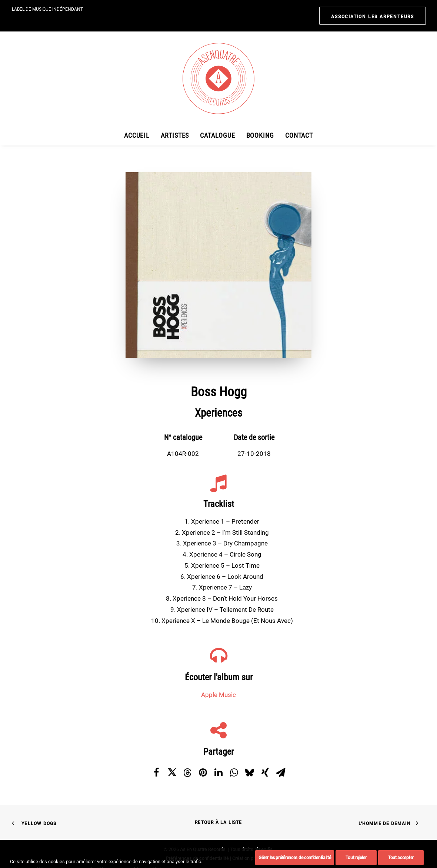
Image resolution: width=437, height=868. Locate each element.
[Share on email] (281, 772)
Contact (299, 135)
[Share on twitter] (172, 772)
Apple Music (218, 695)
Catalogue (217, 135)
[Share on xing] (265, 772)
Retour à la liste (218, 822)
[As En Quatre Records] (218, 79)
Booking (260, 135)
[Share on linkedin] (218, 772)
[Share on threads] (187, 772)
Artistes (175, 135)
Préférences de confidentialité (197, 858)
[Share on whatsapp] (234, 772)
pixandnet (261, 858)
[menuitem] (373, 16)
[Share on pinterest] (203, 772)
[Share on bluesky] (250, 772)
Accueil (137, 135)
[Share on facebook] (156, 772)
